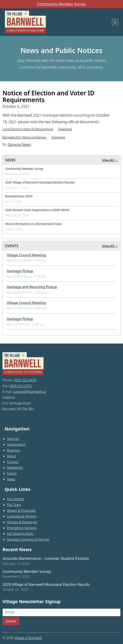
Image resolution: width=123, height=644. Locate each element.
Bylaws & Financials (21, 510)
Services (13, 439)
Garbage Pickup (20, 271)
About (11, 456)
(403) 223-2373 (21, 386)
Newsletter (15, 468)
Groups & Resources (22, 522)
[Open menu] (115, 22)
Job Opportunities (20, 534)
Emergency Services (22, 528)
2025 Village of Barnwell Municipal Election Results (40, 182)
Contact (13, 462)
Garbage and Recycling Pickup (32, 287)
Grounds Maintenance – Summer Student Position (46, 559)
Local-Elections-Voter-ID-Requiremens (28, 129)
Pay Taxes (14, 505)
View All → (110, 160)
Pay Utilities (16, 499)
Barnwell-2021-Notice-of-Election (24, 137)
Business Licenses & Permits (28, 539)
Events (12, 473)
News (11, 479)
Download (65, 129)
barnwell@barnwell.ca (29, 392)
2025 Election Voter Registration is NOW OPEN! (37, 210)
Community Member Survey (61, 4)
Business (14, 450)
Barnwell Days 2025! (19, 196)
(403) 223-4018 (25, 380)
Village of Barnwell (28, 638)
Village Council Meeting (26, 255)
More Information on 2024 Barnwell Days (33, 224)
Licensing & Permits (22, 516)
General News (19, 144)
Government (16, 444)
